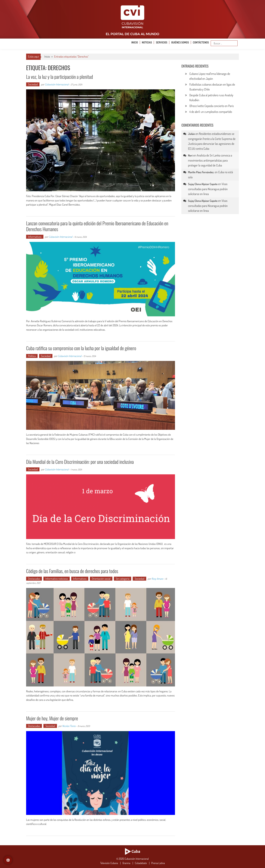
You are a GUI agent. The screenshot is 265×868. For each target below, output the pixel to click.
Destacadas (34, 579)
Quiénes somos (180, 42)
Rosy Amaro (157, 579)
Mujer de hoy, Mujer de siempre (52, 718)
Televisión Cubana (109, 863)
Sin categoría (123, 579)
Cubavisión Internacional (57, 84)
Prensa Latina (158, 863)
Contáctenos (201, 42)
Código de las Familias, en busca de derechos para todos (72, 571)
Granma (126, 863)
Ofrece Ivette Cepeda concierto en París (212, 106)
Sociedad (33, 84)
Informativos (35, 237)
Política (32, 356)
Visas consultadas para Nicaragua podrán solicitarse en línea (208, 189)
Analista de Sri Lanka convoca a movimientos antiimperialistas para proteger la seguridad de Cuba (210, 160)
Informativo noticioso (56, 579)
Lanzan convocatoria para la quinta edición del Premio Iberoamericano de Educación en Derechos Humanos (97, 226)
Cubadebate (141, 863)
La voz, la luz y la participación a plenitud (59, 77)
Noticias (147, 42)
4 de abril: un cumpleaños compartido (211, 112)
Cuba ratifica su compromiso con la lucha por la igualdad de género (81, 348)
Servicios (162, 42)
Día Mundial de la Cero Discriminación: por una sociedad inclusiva (80, 462)
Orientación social (101, 579)
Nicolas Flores (69, 726)
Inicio (135, 42)
